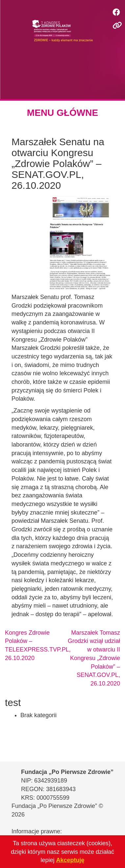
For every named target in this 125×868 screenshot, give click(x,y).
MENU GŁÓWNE (63, 113)
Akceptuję (70, 860)
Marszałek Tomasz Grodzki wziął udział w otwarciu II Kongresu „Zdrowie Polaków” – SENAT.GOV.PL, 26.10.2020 (94, 658)
